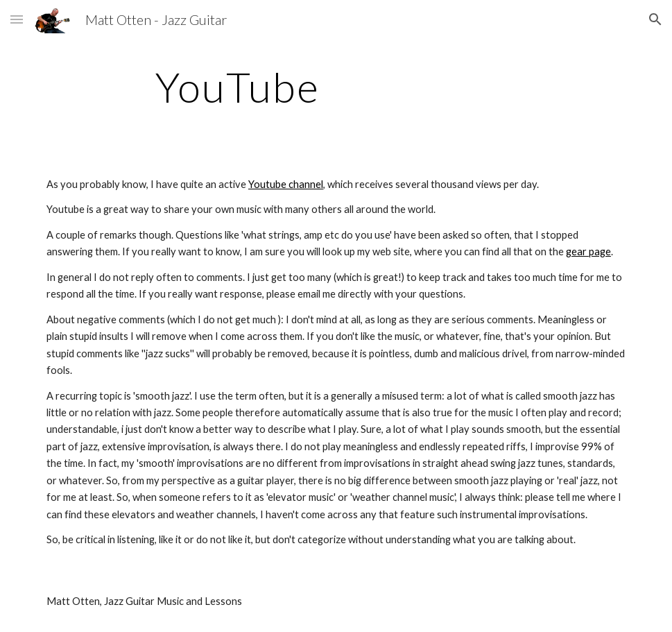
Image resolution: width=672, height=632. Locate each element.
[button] (17, 19)
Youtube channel (286, 184)
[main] (238, 87)
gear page (588, 251)
